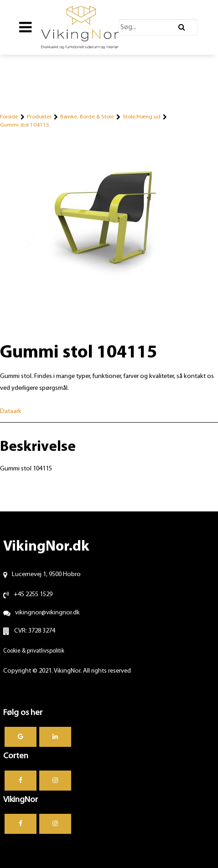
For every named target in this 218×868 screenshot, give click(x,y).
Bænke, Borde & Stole (87, 117)
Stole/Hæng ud (142, 117)
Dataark (11, 411)
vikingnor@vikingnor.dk (47, 613)
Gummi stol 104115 (25, 125)
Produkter (39, 117)
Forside (9, 117)
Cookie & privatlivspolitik (34, 651)
